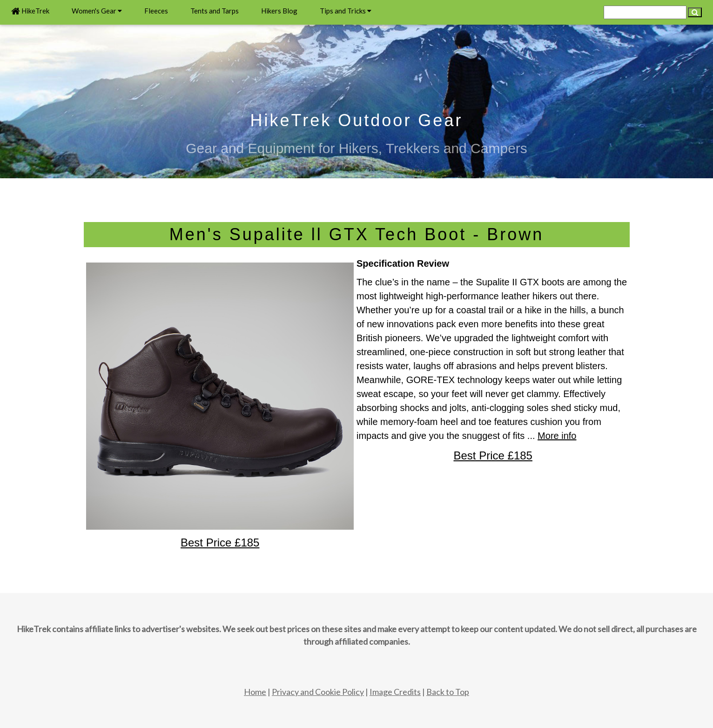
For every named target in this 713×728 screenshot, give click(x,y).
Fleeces (156, 11)
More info (557, 436)
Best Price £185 (493, 455)
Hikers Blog (279, 11)
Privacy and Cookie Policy (318, 692)
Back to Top (448, 692)
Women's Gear (97, 11)
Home (255, 692)
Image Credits (395, 692)
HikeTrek (30, 11)
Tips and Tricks (346, 11)
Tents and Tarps (215, 11)
